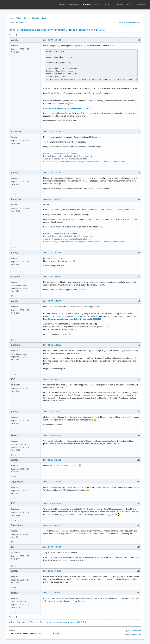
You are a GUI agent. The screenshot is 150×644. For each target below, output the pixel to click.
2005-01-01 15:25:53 (52, 379)
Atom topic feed (135, 631)
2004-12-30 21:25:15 (52, 345)
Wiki (97, 5)
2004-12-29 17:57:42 (52, 132)
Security (119, 5)
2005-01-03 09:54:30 (52, 547)
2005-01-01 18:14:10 (52, 412)
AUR (129, 5)
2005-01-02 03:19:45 (52, 435)
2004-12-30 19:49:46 (52, 277)
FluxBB (138, 634)
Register (36, 18)
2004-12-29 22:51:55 (52, 173)
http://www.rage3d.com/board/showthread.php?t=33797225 (75, 319)
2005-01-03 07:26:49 (52, 503)
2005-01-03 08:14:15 (52, 525)
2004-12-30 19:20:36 (52, 253)
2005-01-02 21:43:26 (52, 482)
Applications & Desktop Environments (42, 30)
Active (126, 22)
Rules (18, 18)
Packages (74, 5)
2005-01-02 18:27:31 (52, 460)
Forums (87, 5)
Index (11, 18)
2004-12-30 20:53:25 (52, 301)
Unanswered (136, 22)
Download (141, 5)
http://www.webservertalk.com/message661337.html (67, 108)
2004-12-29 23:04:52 (52, 199)
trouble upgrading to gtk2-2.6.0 (87, 30)
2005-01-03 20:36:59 (52, 593)
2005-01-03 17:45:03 (52, 571)
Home (62, 5)
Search (27, 18)
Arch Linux (16, 4)
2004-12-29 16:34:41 (52, 40)
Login (45, 18)
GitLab (107, 5)
